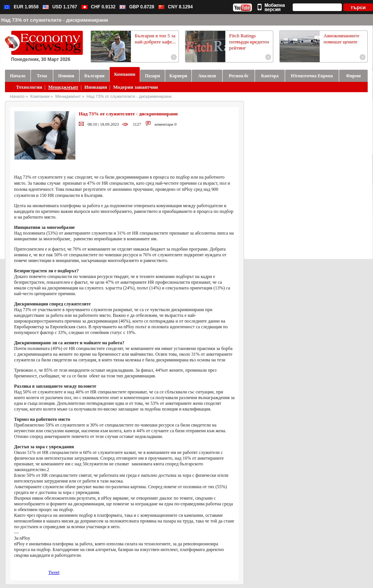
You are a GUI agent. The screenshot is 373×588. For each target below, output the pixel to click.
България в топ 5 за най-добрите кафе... (155, 39)
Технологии (29, 87)
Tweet (54, 572)
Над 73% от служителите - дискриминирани (129, 96)
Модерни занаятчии (135, 87)
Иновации (96, 87)
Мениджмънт (63, 87)
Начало (17, 96)
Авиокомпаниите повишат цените (341, 39)
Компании (40, 96)
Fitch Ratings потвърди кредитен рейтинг (249, 42)
